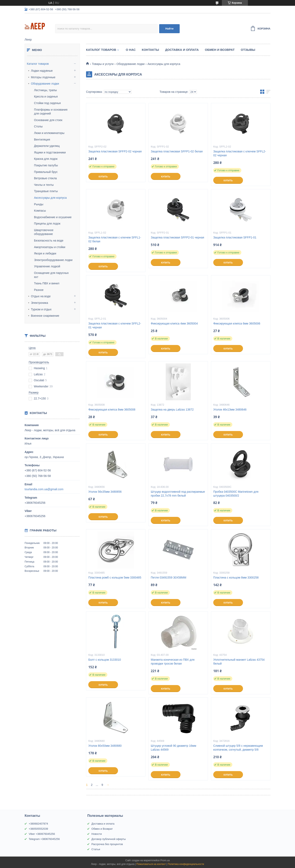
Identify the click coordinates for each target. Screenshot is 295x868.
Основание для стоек (48, 120)
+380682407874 (38, 824)
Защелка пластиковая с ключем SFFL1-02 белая (115, 239)
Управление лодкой (47, 266)
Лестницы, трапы (45, 90)
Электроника (40, 303)
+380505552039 (38, 829)
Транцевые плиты (46, 191)
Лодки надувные (42, 71)
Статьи (96, 849)
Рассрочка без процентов (107, 844)
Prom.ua (165, 860)
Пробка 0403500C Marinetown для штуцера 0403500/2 (236, 494)
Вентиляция (42, 140)
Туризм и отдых (41, 309)
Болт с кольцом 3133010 (105, 660)
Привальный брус (46, 172)
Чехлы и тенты (44, 185)
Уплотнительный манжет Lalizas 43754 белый (239, 662)
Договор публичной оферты (109, 839)
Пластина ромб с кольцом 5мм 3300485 (115, 578)
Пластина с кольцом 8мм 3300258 (236, 578)
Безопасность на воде (49, 241)
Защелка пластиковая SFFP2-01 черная (177, 237)
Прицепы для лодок (47, 224)
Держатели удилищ (47, 146)
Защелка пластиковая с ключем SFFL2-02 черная (240, 153)
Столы (38, 126)
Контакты (150, 50)
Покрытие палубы (46, 165)
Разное (39, 290)
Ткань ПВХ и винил (47, 283)
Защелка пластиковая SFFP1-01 (235, 237)
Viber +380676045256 (42, 834)
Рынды (39, 204)
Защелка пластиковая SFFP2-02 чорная (115, 151)
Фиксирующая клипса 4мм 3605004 (174, 323)
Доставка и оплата (103, 824)
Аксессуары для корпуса (50, 198)
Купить (103, 177)
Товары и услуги (103, 64)
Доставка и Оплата (182, 50)
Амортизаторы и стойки (50, 247)
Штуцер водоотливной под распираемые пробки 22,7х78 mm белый (178, 494)
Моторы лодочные (43, 77)
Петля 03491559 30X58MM (168, 578)
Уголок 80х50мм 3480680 (105, 746)
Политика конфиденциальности (186, 864)
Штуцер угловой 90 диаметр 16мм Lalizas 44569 (174, 748)
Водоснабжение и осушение (53, 217)
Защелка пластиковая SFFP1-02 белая (177, 151)
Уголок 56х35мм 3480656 (105, 492)
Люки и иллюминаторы (49, 133)
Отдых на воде (41, 296)
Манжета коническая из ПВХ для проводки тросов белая (173, 662)
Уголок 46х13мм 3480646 (230, 410)
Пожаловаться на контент (151, 864)
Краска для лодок (46, 159)
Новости (96, 834)
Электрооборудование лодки (53, 260)
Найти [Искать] (169, 29)
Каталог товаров (38, 64)
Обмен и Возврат (220, 50)
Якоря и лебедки (45, 253)
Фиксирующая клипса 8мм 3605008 (112, 410)
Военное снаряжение (45, 316)
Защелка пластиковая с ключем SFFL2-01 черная (115, 325)
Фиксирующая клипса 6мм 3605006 (237, 323)
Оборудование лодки (45, 84)
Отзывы (248, 50)
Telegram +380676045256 (44, 839)
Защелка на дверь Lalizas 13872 (172, 410)
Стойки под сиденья (47, 103)
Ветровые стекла (45, 178)
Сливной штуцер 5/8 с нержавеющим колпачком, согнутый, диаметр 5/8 (238, 748)
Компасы (40, 211)
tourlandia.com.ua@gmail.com (44, 489)
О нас (131, 50)
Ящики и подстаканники (50, 152)
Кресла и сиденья (46, 96)
